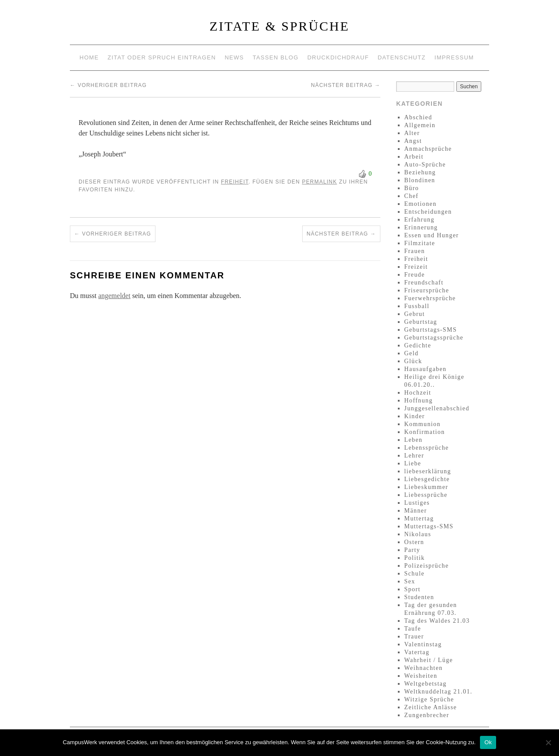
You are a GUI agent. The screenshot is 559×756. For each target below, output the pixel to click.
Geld (412, 353)
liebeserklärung (428, 471)
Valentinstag (423, 644)
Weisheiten (421, 676)
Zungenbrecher (427, 715)
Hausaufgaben (426, 369)
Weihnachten (424, 668)
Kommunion (423, 424)
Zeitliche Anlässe (431, 707)
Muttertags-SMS (429, 526)
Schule (415, 574)
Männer (416, 511)
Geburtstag (421, 322)
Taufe (413, 629)
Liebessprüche (426, 495)
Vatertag (417, 652)
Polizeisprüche (427, 566)
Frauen (415, 251)
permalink (319, 182)
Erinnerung (421, 227)
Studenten (419, 597)
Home (89, 57)
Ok (488, 742)
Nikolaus (418, 534)
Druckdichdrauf (338, 57)
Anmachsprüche (428, 149)
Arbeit (414, 157)
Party (412, 550)
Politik (415, 558)
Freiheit (235, 182)
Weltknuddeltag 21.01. (438, 692)
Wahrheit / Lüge (429, 660)
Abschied (418, 117)
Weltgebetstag (426, 684)
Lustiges (417, 503)
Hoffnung (419, 401)
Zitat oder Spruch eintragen (162, 57)
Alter (412, 133)
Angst (413, 141)
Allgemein (420, 125)
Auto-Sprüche (425, 165)
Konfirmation (425, 432)
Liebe (413, 463)
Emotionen (421, 204)
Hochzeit (418, 393)
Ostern (414, 542)
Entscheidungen (428, 212)
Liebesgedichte (427, 479)
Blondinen (420, 180)
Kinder (415, 416)
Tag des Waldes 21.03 (437, 621)
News (234, 57)
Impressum (454, 57)
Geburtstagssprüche (434, 338)
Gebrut (415, 314)
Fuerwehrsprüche (430, 298)
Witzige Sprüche (429, 699)
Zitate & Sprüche (280, 26)
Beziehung (420, 172)
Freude (415, 275)
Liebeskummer (426, 487)
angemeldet (114, 296)
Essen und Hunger (432, 235)
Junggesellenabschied (437, 408)
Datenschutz (402, 57)
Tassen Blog (276, 57)
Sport (412, 589)
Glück (413, 361)
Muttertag (419, 518)
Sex (410, 581)
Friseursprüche (427, 290)
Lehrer (414, 456)
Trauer (414, 636)
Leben (414, 440)
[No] (548, 742)
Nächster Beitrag (346, 85)
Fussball (417, 306)
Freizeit (416, 267)
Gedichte (418, 345)
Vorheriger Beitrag (108, 85)
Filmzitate (420, 243)
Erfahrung (419, 220)
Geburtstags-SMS (431, 330)
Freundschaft (424, 283)
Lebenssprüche (427, 448)
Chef (412, 196)
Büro (412, 188)
